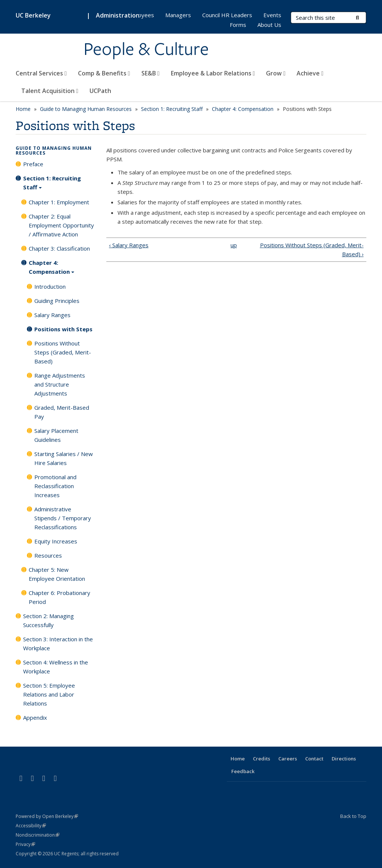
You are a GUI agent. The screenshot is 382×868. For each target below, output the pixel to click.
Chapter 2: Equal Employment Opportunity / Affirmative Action (61, 225)
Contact (314, 759)
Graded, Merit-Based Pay (62, 412)
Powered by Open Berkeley (47, 816)
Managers (178, 15)
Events (272, 15)
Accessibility (31, 826)
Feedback (243, 771)
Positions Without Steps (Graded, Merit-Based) (63, 352)
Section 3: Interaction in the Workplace (58, 644)
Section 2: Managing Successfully (48, 620)
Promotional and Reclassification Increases (55, 486)
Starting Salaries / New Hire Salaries (64, 458)
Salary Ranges (52, 315)
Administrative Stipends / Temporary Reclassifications (63, 518)
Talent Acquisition (50, 91)
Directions (344, 759)
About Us (269, 25)
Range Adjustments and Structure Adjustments (60, 384)
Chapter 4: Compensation (243, 109)
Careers (288, 759)
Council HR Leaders (227, 15)
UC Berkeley (33, 15)
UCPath (100, 91)
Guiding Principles (57, 301)
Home (23, 109)
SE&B (151, 73)
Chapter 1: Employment (59, 202)
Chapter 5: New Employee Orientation (57, 574)
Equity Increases (56, 541)
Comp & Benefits (104, 73)
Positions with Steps (63, 329)
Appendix (35, 717)
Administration (118, 15)
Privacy (25, 844)
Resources (48, 555)
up (234, 245)
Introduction (50, 286)
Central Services (41, 73)
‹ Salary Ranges (129, 245)
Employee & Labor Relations (213, 73)
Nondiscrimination (37, 835)
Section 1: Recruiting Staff (172, 109)
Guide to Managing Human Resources (86, 109)
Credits (262, 759)
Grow (276, 73)
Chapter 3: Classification (59, 248)
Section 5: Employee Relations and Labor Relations (49, 694)
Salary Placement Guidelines (56, 435)
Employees (140, 15)
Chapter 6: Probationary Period (60, 597)
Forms (238, 25)
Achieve (310, 73)
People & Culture (146, 50)
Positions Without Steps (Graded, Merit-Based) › (312, 249)
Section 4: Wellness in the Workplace (56, 667)
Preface (33, 164)
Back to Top (353, 816)
